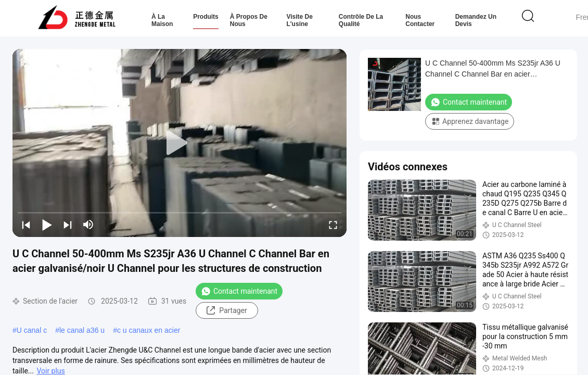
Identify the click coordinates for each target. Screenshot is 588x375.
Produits (206, 17)
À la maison (162, 20)
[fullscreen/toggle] (333, 224)
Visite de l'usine (299, 20)
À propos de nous (249, 20)
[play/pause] (47, 224)
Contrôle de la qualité (361, 20)
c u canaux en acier (149, 330)
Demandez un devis (476, 20)
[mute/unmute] (88, 224)
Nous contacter (420, 20)
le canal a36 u (82, 330)
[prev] (26, 224)
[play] (180, 143)
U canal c (32, 330)
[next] (68, 224)
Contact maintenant (239, 291)
